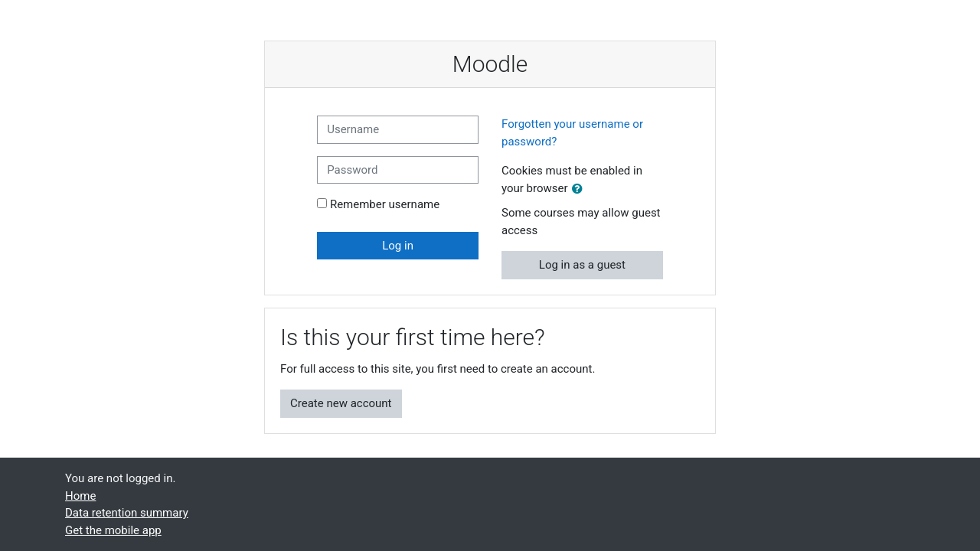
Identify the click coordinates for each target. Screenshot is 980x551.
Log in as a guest (582, 265)
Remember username (385, 204)
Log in (398, 246)
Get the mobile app (113, 530)
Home (80, 496)
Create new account (341, 403)
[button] (580, 189)
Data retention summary (127, 513)
